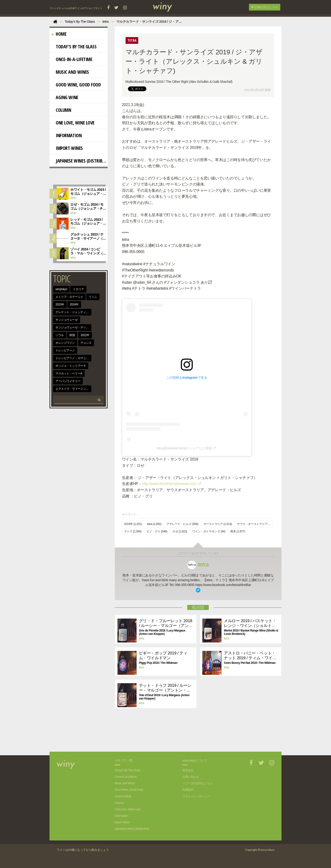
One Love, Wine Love (73, 123)
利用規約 (188, 790)
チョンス (86, 343)
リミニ (93, 297)
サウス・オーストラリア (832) (255, 524)
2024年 (74, 304)
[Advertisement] (194, 735)
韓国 (72, 335)
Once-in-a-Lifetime (72, 59)
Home (59, 34)
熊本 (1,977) (238, 531)
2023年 (60, 304)
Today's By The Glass (74, 47)
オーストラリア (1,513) (218, 524)
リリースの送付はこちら (197, 783)
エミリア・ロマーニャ (69, 297)
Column (61, 110)
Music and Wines (70, 72)
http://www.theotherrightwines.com (169, 484)
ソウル (60, 335)
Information (66, 135)
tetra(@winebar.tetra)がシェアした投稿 (184, 448)
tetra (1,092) (154, 524)
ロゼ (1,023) (180, 531)
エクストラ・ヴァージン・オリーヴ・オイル (73, 389)
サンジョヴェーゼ (67, 320)
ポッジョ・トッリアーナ (71, 366)
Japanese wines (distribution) (80, 161)
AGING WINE (65, 97)
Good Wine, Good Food (76, 85)
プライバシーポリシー (196, 796)
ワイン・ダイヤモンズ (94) (209, 531)
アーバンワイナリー (68, 381)
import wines (67, 148)
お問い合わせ (190, 777)
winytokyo (61, 289)
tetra (198, 564)
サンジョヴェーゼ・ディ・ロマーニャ (73, 327)
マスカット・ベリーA (69, 373)
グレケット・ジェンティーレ (73, 312)
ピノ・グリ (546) (157, 531)
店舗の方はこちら (265, 7)
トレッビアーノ (65, 350)
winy (73, 198)
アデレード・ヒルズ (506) (182, 524)
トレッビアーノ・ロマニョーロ (73, 358)
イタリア (78, 289)
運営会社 (188, 770)
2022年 (85, 335)
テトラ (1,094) (133, 531)
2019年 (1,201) (133, 524)
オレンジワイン (65, 343)
